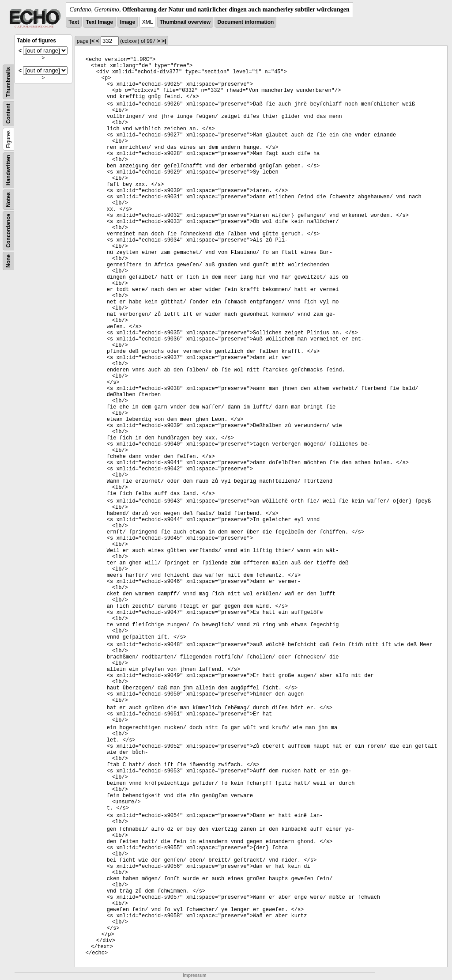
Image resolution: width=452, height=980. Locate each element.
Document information (245, 22)
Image (128, 22)
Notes (8, 199)
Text (74, 22)
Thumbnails (8, 82)
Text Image (99, 22)
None (8, 261)
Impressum (194, 975)
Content (8, 114)
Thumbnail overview (185, 22)
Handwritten (8, 170)
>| (164, 41)
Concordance (8, 231)
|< (92, 41)
